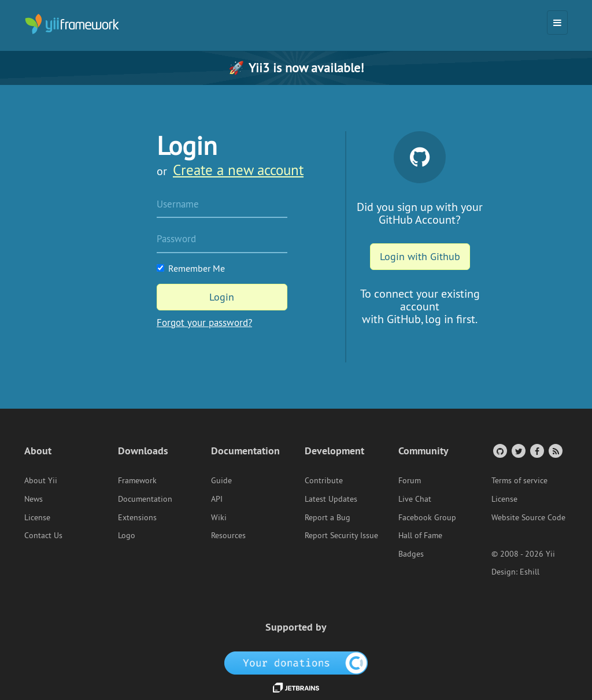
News (34, 499)
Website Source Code (528, 517)
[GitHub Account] (499, 451)
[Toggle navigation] (557, 23)
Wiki (219, 517)
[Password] (222, 240)
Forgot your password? (204, 323)
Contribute (324, 480)
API (217, 499)
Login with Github (420, 256)
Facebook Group (427, 517)
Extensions (137, 517)
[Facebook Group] (536, 451)
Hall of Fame (420, 535)
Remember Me (191, 268)
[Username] (222, 205)
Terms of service (519, 480)
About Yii (41, 480)
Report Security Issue (341, 535)
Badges (411, 554)
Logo (127, 535)
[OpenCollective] (296, 662)
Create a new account (238, 170)
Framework (137, 480)
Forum (410, 480)
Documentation (145, 499)
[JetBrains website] (296, 687)
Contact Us (43, 535)
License (37, 517)
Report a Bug (328, 517)
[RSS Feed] (555, 451)
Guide (221, 480)
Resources (228, 535)
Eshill (530, 572)
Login (222, 297)
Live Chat (415, 499)
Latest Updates (331, 499)
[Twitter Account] (518, 451)
